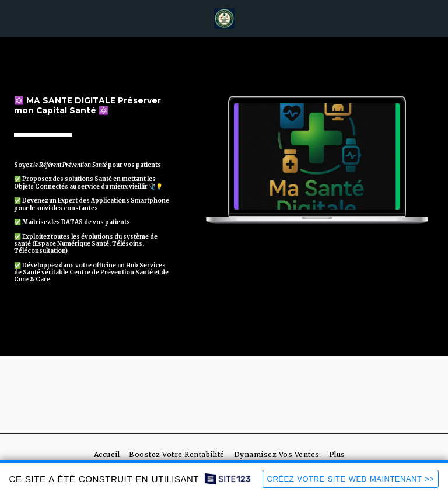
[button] (13, 18)
